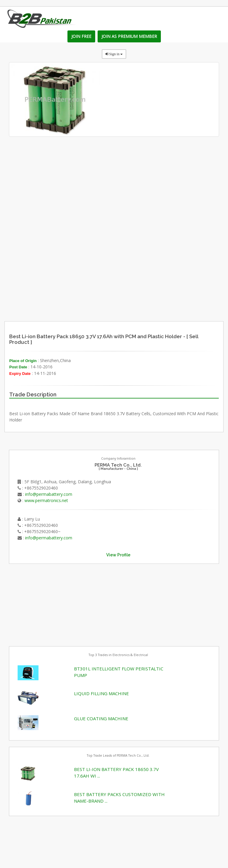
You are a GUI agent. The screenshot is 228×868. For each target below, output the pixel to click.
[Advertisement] (140, 271)
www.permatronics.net (46, 500)
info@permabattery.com (49, 494)
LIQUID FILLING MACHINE (101, 693)
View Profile (118, 555)
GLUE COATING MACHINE (101, 718)
